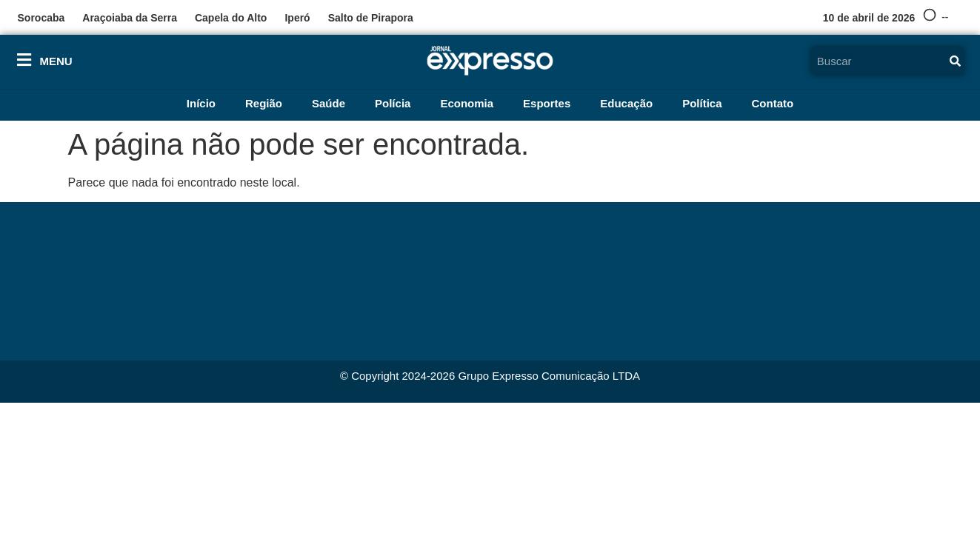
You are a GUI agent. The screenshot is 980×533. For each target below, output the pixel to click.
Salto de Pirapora (371, 18)
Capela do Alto (231, 18)
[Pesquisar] (955, 61)
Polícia (393, 103)
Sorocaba (41, 18)
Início (201, 103)
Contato (773, 103)
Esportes (547, 103)
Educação (626, 103)
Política (702, 103)
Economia (467, 103)
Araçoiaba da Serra (130, 18)
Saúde (329, 103)
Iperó (297, 18)
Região (264, 103)
